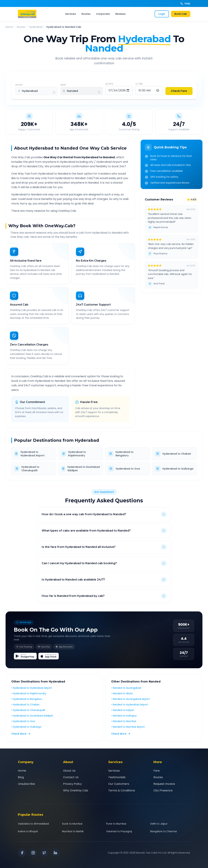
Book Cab (181, 14)
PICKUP (19, 85)
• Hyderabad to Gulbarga (26, 729)
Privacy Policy (72, 784)
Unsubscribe (26, 784)
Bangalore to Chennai (164, 831)
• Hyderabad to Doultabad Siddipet (32, 718)
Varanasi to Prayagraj (119, 831)
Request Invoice (164, 784)
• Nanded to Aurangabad (126, 690)
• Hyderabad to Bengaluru (27, 702)
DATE (109, 84)
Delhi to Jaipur (159, 824)
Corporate (103, 14)
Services (71, 14)
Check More (21, 736)
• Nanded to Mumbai (124, 724)
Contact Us (71, 777)
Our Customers (119, 784)
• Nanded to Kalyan (123, 713)
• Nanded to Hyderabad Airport (130, 707)
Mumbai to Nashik (73, 831)
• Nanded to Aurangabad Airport (130, 702)
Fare (157, 771)
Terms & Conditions (122, 790)
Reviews (121, 14)
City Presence (163, 790)
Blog (21, 777)
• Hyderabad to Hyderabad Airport (32, 690)
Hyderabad (36, 27)
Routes (86, 14)
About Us (69, 771)
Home (9, 27)
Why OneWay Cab (76, 790)
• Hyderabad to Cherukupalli (28, 713)
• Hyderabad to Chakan (25, 707)
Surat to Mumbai (72, 824)
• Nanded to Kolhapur (124, 718)
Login (162, 14)
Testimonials (117, 777)
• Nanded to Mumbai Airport (128, 729)
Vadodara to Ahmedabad (33, 824)
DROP (63, 85)
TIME (139, 84)
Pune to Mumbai (116, 824)
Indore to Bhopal (28, 831)
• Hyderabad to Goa (23, 724)
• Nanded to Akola (122, 696)
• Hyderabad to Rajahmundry (29, 696)
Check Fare (179, 91)
